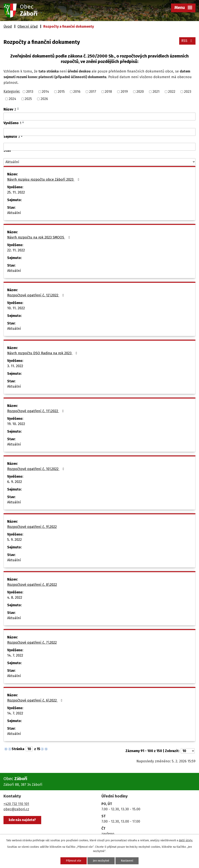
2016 (77, 92)
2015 (61, 92)
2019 (124, 92)
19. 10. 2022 (16, 424)
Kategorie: (12, 91)
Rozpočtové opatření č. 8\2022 (32, 585)
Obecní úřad (28, 27)
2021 (156, 92)
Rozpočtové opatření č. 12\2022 (36, 295)
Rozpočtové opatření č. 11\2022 (36, 411)
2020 (140, 92)
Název (10, 109)
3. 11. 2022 (15, 366)
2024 (12, 99)
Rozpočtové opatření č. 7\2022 (32, 643)
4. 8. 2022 (15, 598)
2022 (172, 92)
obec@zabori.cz (16, 809)
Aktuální (14, 213)
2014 (45, 92)
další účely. (186, 840)
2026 (44, 99)
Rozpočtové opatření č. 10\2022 (36, 469)
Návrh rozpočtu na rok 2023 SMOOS (39, 237)
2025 (28, 99)
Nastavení (127, 861)
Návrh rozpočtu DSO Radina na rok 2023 (43, 353)
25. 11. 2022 (16, 192)
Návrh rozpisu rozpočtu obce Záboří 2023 (44, 179)
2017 (93, 92)
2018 (108, 92)
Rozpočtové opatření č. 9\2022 (32, 527)
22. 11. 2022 (16, 250)
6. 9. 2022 (15, 482)
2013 (30, 92)
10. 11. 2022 (16, 308)
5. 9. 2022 (14, 540)
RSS (187, 41)
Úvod (8, 27)
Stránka (18, 749)
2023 (188, 92)
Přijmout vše (74, 861)
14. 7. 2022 (15, 655)
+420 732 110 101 (16, 804)
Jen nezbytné (101, 861)
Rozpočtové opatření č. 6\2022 (36, 700)
